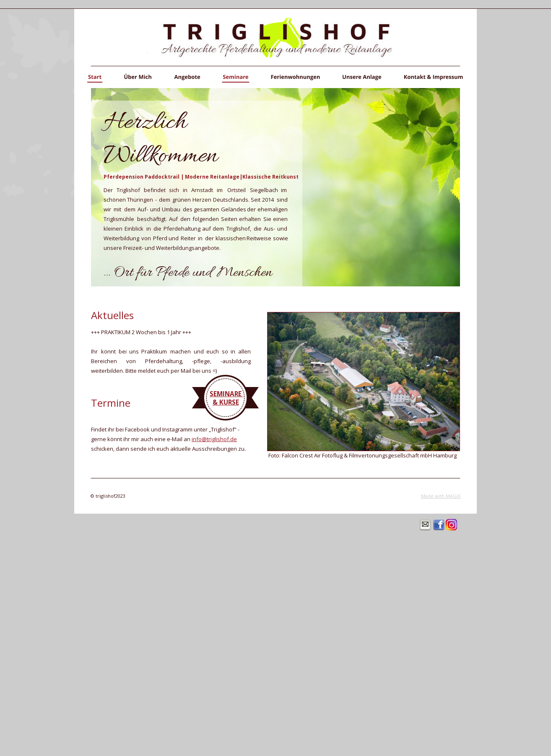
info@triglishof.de (214, 439)
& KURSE (226, 402)
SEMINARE (226, 394)
